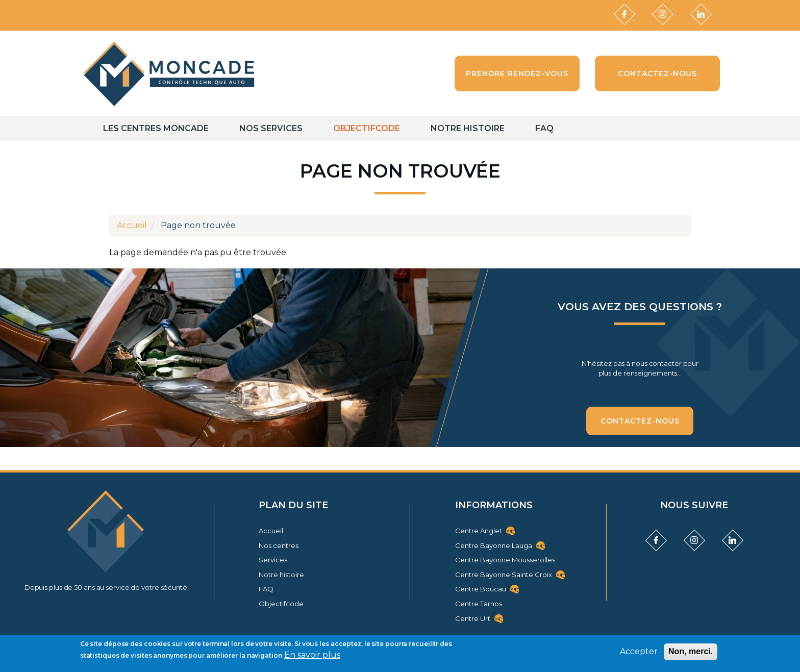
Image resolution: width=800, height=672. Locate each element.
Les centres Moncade (156, 128)
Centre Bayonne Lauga (494, 545)
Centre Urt (473, 618)
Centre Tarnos (479, 604)
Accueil (132, 225)
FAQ (544, 128)
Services (273, 560)
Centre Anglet (479, 531)
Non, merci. (691, 651)
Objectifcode (367, 128)
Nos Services (271, 128)
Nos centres (279, 545)
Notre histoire (468, 128)
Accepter (639, 651)
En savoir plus (312, 655)
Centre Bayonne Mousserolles (505, 560)
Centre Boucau (481, 589)
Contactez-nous (640, 421)
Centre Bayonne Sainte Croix (504, 575)
